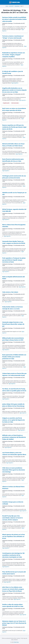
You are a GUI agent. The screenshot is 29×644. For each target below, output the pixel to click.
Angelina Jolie (6, 103)
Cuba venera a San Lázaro (10, 292)
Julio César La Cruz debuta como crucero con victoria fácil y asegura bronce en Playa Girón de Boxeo (13, 589)
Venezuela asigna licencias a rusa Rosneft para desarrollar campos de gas (13, 324)
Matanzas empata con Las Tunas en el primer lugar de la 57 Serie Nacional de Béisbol (14, 623)
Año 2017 (11, 6)
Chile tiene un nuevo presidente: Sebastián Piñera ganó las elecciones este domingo (14, 470)
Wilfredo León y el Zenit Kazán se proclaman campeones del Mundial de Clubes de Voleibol (14, 437)
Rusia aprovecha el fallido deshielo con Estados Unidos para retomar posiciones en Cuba (14, 357)
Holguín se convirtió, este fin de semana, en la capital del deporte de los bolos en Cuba (13, 420)
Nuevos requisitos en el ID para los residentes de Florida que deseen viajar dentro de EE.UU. (14, 127)
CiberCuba (16, 642)
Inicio (7, 6)
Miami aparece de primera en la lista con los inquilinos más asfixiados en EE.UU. (14, 536)
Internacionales (15, 103)
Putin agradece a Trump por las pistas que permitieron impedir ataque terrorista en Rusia (14, 260)
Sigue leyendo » (15, 83)
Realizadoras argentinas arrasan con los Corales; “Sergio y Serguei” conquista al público (14, 55)
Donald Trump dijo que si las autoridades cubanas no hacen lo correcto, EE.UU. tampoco (12, 518)
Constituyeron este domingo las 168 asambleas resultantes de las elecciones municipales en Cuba (13, 555)
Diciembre (17, 6)
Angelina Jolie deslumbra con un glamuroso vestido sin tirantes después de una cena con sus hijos (14, 90)
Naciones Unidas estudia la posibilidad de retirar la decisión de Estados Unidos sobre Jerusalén (14, 19)
